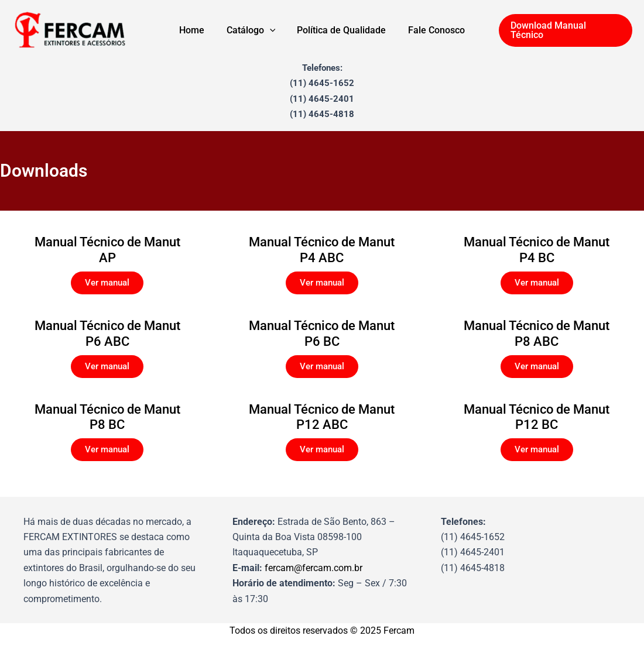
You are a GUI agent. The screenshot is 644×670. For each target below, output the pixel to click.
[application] (271, 30)
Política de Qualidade (340, 30)
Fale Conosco (432, 30)
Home (196, 30)
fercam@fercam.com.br (314, 568)
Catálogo (252, 30)
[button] (565, 30)
